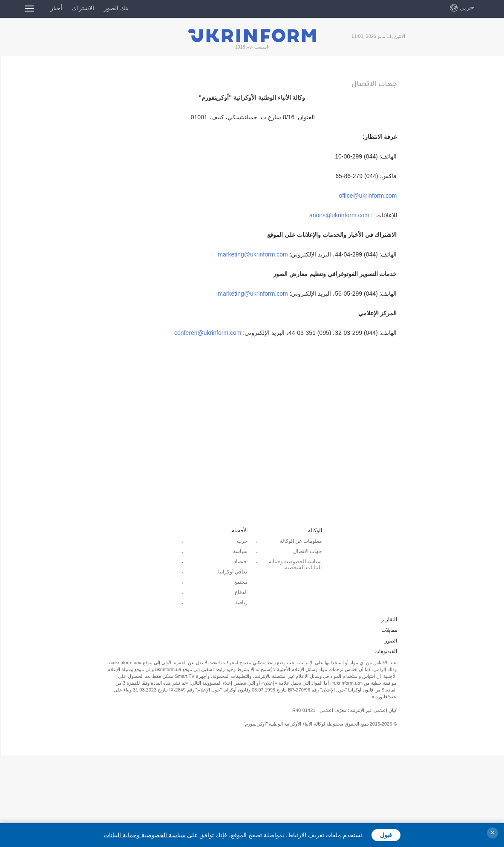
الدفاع (241, 592)
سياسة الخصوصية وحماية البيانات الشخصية (295, 565)
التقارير (389, 619)
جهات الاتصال (307, 551)
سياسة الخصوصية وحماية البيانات (145, 835)
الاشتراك (83, 8)
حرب (242, 541)
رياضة (241, 602)
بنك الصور (116, 8)
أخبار (56, 8)
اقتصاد (241, 562)
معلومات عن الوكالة (301, 541)
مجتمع (241, 582)
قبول (386, 835)
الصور (391, 641)
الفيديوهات (386, 651)
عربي (466, 8)
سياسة (240, 551)
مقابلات (389, 630)
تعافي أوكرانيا (233, 572)
